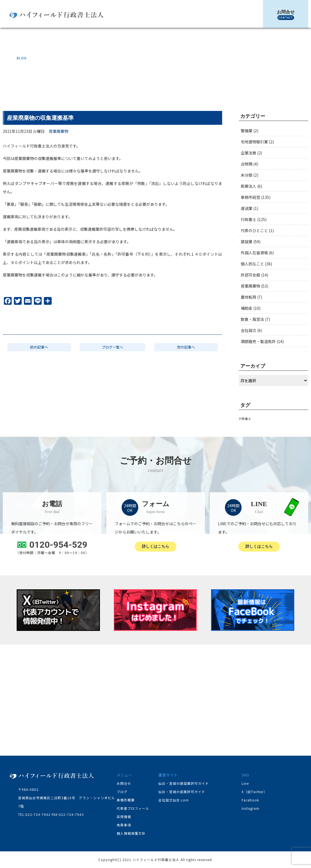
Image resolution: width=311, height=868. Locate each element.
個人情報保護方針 (131, 833)
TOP (207, 89)
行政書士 (249, 219)
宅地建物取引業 (254, 142)
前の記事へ (39, 348)
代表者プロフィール (133, 808)
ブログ (220, 89)
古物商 (247, 164)
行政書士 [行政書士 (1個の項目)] (245, 419)
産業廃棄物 (238, 89)
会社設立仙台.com (174, 800)
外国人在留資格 (254, 253)
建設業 (247, 242)
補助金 (247, 308)
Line (245, 783)
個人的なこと (252, 264)
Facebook (250, 800)
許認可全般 (250, 275)
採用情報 (124, 817)
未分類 (247, 175)
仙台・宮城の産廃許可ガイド (182, 792)
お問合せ (286, 15)
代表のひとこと (254, 230)
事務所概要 (126, 800)
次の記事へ (186, 348)
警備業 (247, 131)
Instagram (250, 808)
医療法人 (249, 186)
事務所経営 (250, 197)
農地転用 (249, 297)
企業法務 (249, 153)
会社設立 (249, 330)
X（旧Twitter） (254, 792)
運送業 (247, 208)
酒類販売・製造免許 (258, 341)
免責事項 (124, 825)
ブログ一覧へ (112, 348)
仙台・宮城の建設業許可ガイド (184, 783)
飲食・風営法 (252, 319)
